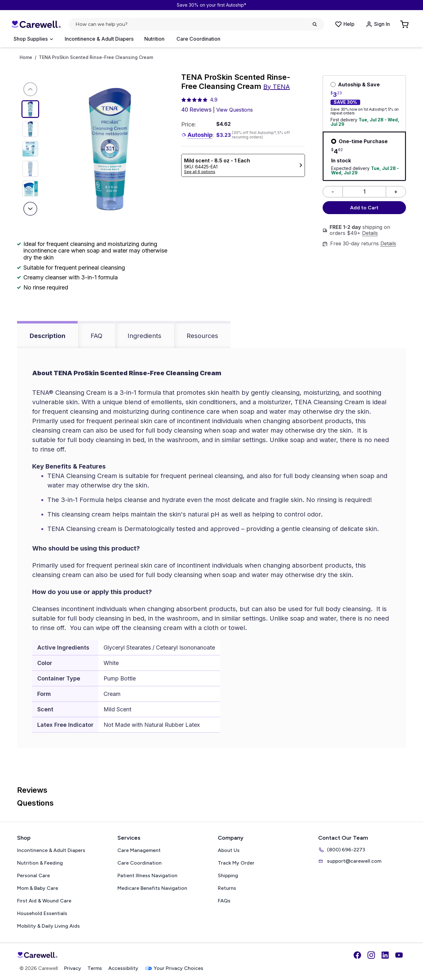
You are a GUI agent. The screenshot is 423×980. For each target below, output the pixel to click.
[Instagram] (371, 955)
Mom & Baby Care (38, 888)
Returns (227, 888)
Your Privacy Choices (174, 968)
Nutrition (154, 39)
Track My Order (236, 863)
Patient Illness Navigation (147, 875)
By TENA (277, 87)
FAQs (224, 901)
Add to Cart (364, 208)
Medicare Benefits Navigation (152, 888)
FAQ (96, 336)
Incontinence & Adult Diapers (99, 39)
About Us (229, 850)
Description (48, 336)
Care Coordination (198, 39)
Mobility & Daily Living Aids (48, 926)
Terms (95, 968)
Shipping (228, 875)
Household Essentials (42, 913)
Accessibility (123, 968)
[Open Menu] (33, 39)
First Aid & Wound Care (44, 901)
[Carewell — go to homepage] (36, 24)
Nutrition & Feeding (40, 863)
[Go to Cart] (405, 24)
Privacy (73, 968)
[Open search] (197, 24)
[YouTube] (399, 955)
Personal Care (33, 875)
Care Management (139, 850)
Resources (202, 336)
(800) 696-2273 (342, 850)
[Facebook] (357, 955)
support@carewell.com (350, 861)
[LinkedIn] (385, 955)
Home (26, 57)
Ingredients (144, 336)
